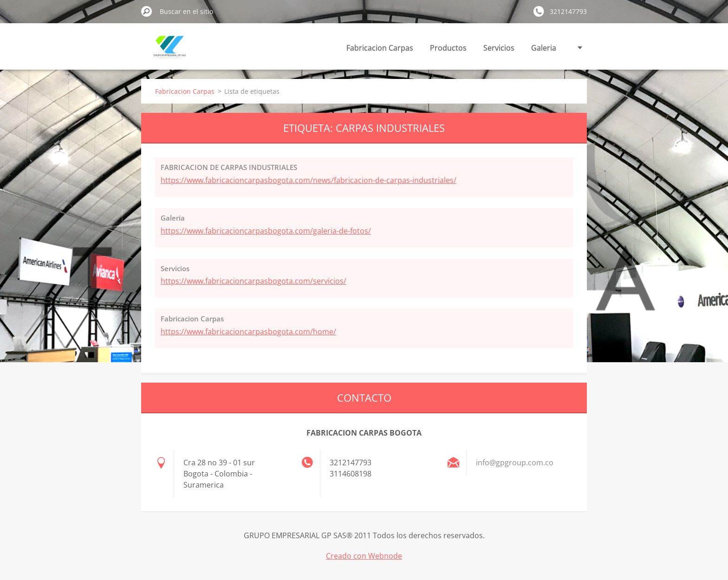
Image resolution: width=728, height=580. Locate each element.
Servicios (499, 48)
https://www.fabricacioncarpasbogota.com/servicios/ (253, 281)
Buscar (147, 11)
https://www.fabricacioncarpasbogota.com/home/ (248, 332)
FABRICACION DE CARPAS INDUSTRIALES (229, 167)
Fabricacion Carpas (380, 48)
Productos (448, 48)
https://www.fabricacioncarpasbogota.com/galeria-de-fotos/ (266, 231)
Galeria (544, 48)
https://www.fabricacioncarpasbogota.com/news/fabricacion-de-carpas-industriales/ (309, 180)
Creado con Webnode (364, 556)
